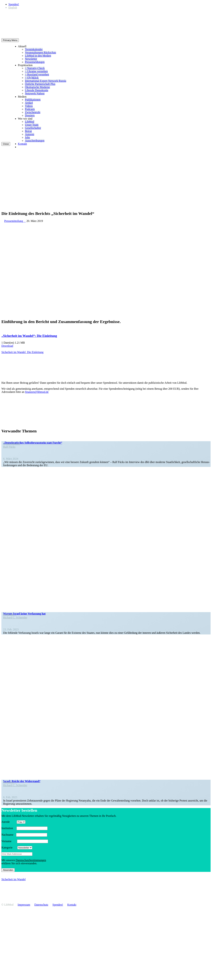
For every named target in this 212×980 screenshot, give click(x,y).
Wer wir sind (25, 119)
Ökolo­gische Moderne (37, 87)
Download (7, 346)
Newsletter (31, 59)
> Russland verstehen (37, 74)
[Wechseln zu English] (13, 7)
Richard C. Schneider (15, 617)
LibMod (29, 122)
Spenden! (14, 4)
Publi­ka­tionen (33, 100)
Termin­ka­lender (34, 49)
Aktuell (22, 46)
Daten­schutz (41, 905)
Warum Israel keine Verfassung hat (24, 614)
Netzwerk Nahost (35, 93)
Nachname (8, 835)
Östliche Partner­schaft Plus (40, 84)
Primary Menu (10, 40)
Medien (22, 97)
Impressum (24, 905)
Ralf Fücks (9, 447)
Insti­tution (9, 828)
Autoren (29, 134)
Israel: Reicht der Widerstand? (22, 781)
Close (6, 144)
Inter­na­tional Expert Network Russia (46, 81)
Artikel (29, 103)
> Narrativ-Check (35, 68)
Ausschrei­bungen (35, 141)
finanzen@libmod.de (37, 392)
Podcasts (30, 109)
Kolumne (10, 614)
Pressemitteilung (15, 221)
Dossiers (30, 115)
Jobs (27, 137)
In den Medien (12, 444)
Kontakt (22, 144)
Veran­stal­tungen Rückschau (40, 52)
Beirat (28, 131)
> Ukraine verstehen (36, 71)
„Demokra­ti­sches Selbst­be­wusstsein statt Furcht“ (33, 443)
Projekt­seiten (25, 65)
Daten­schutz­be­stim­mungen (31, 860)
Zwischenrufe (33, 112)
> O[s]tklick (32, 78)
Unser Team (32, 125)
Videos (29, 106)
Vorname (9, 841)
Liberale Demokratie (37, 90)
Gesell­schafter (33, 128)
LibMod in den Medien (38, 56)
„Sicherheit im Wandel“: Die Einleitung (29, 336)
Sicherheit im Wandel (14, 879)
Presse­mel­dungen (35, 62)
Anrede (9, 822)
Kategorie (9, 847)
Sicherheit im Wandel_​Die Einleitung (22, 352)
